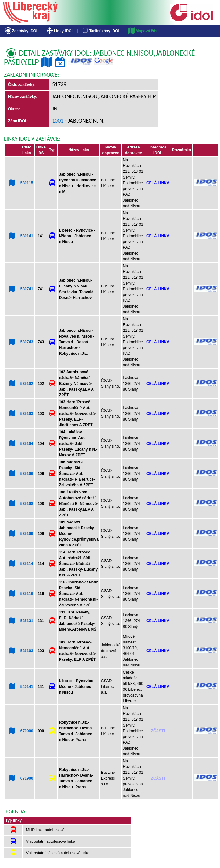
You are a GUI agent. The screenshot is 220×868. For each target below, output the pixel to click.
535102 (27, 384)
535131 (27, 621)
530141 (27, 236)
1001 (58, 121)
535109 (27, 534)
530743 (27, 342)
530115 (27, 183)
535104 (27, 444)
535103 (27, 414)
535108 (27, 504)
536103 (27, 651)
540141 (27, 687)
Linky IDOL (60, 31)
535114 (27, 564)
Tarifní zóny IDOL (101, 31)
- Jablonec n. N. (84, 121)
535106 (27, 474)
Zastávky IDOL (21, 31)
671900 (27, 778)
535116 (27, 594)
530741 (27, 289)
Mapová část (143, 31)
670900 (27, 731)
